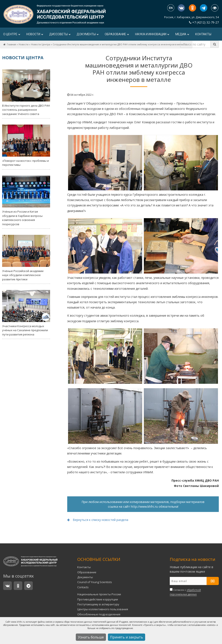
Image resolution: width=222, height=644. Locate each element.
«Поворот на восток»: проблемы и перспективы (26, 146)
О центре (12, 34)
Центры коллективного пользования (103, 609)
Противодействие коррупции (98, 599)
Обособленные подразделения (99, 614)
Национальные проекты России (99, 594)
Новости (35, 34)
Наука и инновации (152, 34)
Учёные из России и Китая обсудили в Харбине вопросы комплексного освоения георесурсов (26, 201)
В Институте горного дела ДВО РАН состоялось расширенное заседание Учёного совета (26, 93)
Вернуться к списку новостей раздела (98, 520)
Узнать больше (91, 637)
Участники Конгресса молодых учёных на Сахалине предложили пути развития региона (26, 313)
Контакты (203, 34)
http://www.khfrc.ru (144, 507)
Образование (117, 34)
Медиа (182, 34)
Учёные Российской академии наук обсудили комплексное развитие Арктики (26, 258)
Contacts (83, 587)
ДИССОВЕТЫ (60, 34)
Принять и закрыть (127, 637)
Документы (87, 34)
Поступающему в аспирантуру (98, 604)
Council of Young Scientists (95, 582)
